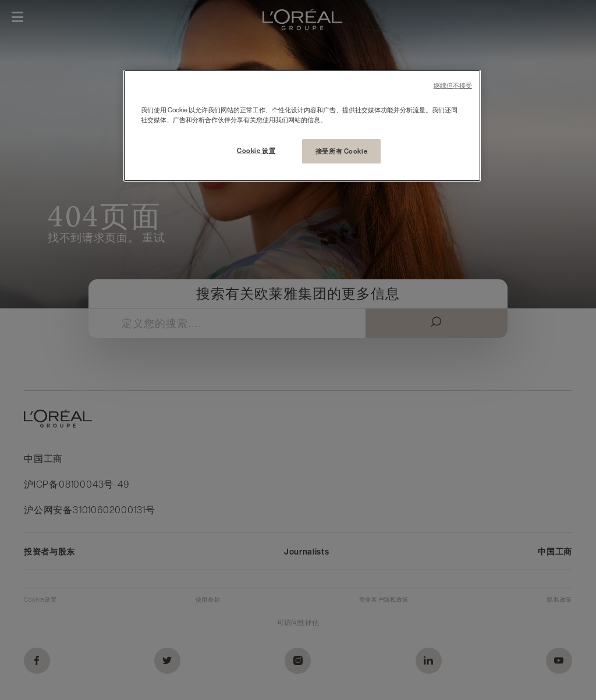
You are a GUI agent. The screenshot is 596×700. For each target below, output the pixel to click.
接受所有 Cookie (341, 151)
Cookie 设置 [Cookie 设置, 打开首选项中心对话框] (256, 150)
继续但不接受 (453, 86)
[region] (302, 126)
